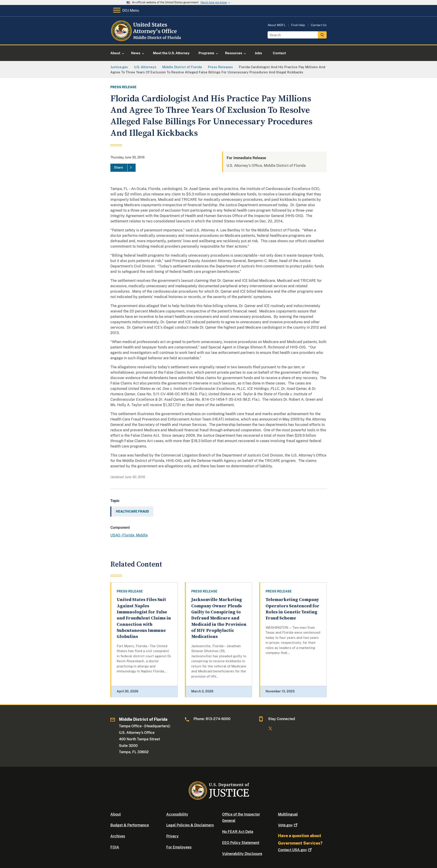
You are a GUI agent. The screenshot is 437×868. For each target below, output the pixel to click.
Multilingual (288, 814)
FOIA (115, 847)
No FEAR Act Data (238, 832)
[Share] (123, 168)
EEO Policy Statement (241, 843)
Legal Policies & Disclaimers (190, 825)
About (116, 814)
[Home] (147, 39)
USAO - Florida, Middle (129, 535)
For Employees (179, 847)
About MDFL (277, 25)
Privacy (172, 836)
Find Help (298, 25)
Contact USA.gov (295, 850)
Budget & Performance (130, 825)
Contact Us (319, 25)
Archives (118, 836)
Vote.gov (288, 825)
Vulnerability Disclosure (242, 854)
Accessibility (177, 814)
